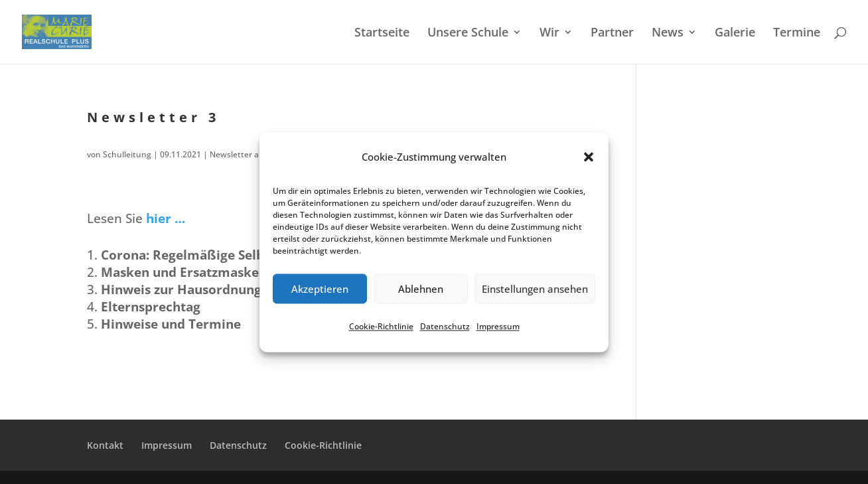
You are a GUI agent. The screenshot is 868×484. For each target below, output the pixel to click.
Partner (612, 34)
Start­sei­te (382, 34)
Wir (549, 34)
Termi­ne (797, 34)
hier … (166, 218)
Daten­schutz (445, 327)
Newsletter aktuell (245, 154)
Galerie (735, 34)
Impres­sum (498, 327)
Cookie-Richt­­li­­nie (323, 445)
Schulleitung (127, 154)
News (668, 34)
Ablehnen (421, 289)
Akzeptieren (320, 289)
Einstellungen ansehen (535, 289)
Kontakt (105, 445)
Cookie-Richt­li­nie (381, 327)
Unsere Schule (468, 34)
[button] (589, 157)
